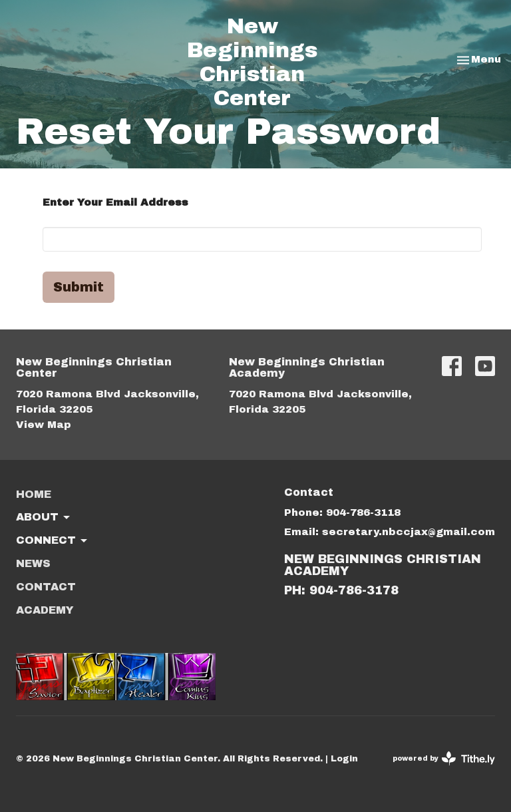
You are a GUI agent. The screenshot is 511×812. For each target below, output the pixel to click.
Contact (46, 587)
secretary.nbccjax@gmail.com (409, 532)
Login (344, 759)
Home (34, 494)
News (33, 563)
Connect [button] (53, 541)
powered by (444, 758)
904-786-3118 (363, 512)
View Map (44, 425)
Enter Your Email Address (115, 202)
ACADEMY (45, 610)
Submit (79, 287)
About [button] (44, 518)
